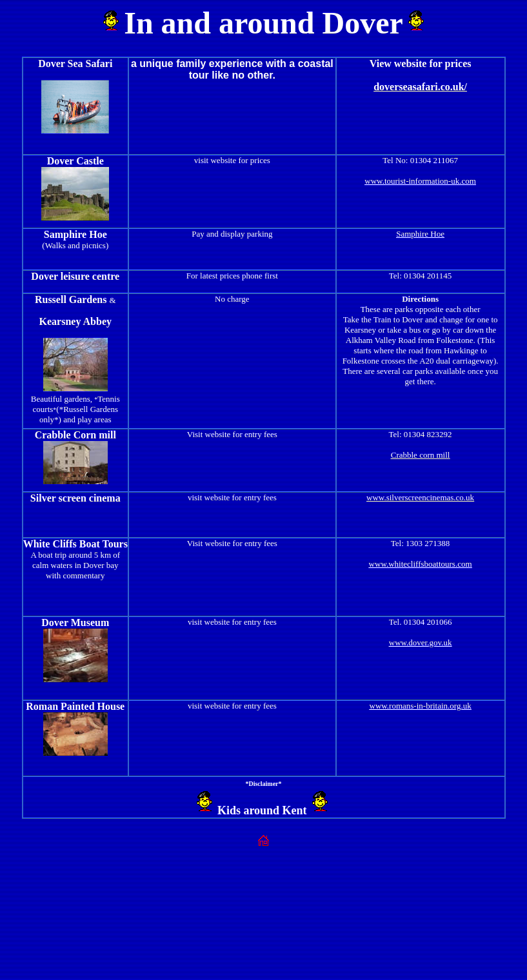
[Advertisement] (264, 891)
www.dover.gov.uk (421, 642)
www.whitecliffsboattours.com (421, 564)
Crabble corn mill (421, 455)
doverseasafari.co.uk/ (420, 87)
